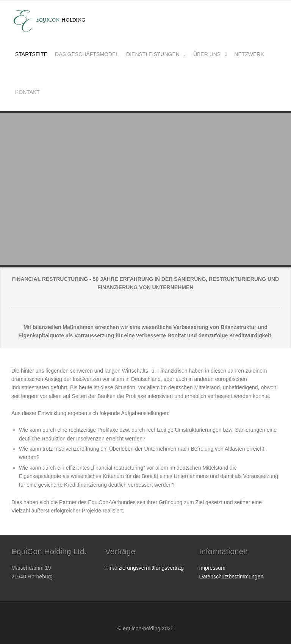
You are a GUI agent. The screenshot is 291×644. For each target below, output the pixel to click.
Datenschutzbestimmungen (232, 577)
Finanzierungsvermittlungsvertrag (145, 568)
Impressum (212, 568)
